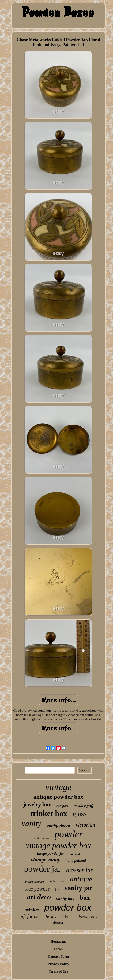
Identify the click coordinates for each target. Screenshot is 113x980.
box (85, 897)
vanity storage (42, 838)
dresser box (88, 917)
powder (69, 834)
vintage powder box (59, 846)
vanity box (65, 899)
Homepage (58, 941)
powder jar (42, 869)
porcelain (76, 854)
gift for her (30, 916)
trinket (32, 910)
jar (57, 890)
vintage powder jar (50, 854)
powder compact (34, 882)
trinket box (49, 813)
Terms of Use (58, 971)
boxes (51, 917)
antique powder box (59, 797)
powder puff (84, 806)
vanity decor (58, 826)
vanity (31, 823)
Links (58, 949)
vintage (58, 787)
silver (67, 916)
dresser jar (79, 870)
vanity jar (78, 888)
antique (81, 879)
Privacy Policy (58, 964)
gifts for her (57, 881)
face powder (37, 889)
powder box (68, 907)
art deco (39, 897)
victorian (85, 825)
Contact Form (58, 956)
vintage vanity (45, 860)
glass (80, 814)
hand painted (76, 861)
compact (62, 806)
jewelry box (37, 805)
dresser (58, 922)
